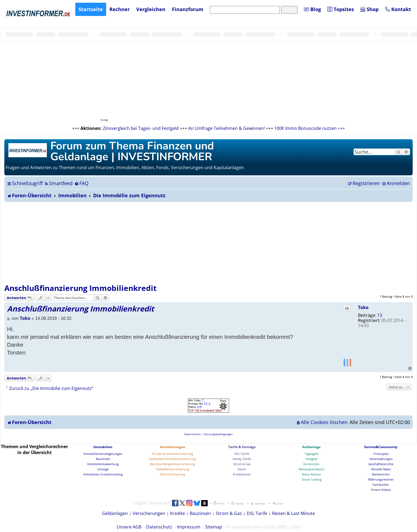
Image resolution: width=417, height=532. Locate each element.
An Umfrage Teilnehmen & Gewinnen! (227, 128)
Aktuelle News (381, 469)
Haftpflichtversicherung (172, 469)
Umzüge (103, 469)
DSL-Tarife (242, 454)
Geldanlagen (115, 513)
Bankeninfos (381, 474)
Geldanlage (311, 447)
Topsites (341, 9)
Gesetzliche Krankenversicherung (172, 459)
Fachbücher (381, 485)
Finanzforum (188, 9)
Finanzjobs (381, 454)
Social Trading (312, 479)
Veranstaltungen (381, 459)
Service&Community (381, 447)
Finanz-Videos (381, 490)
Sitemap (214, 527)
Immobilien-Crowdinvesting (103, 474)
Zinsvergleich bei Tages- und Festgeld (141, 128)
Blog (312, 9)
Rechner (120, 9)
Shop (369, 9)
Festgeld (312, 459)
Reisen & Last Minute (294, 513)
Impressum (189, 527)
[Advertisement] (208, 242)
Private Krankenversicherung (172, 454)
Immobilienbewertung (103, 464)
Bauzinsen (103, 459)
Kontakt (398, 9)
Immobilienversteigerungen (103, 454)
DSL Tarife (257, 513)
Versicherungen (172, 447)
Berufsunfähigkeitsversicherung (172, 464)
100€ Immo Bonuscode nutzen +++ (310, 128)
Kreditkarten (242, 474)
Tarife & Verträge (242, 447)
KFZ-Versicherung (172, 474)
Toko (363, 307)
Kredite (177, 513)
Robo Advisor (312, 474)
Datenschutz (159, 527)
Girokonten (311, 464)
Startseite (91, 9)
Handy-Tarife (242, 459)
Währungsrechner (381, 479)
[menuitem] (58, 183)
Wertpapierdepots (312, 469)
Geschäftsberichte (381, 464)
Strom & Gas (242, 464)
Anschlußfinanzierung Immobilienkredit (80, 288)
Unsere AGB (129, 527)
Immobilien (103, 447)
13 (380, 315)
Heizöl (242, 469)
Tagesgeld (312, 454)
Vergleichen (151, 9)
